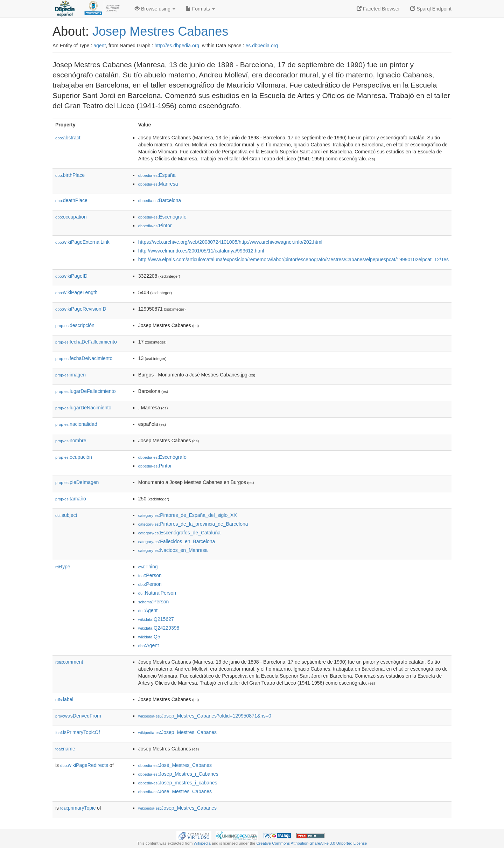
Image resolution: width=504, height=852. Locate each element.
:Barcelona (160, 200)
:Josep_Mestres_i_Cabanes (178, 774)
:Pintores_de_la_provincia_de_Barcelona (193, 524)
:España (157, 175)
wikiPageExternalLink (82, 242)
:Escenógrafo (162, 217)
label (64, 699)
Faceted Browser (378, 9)
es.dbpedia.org (262, 46)
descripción (75, 325)
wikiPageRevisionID (81, 309)
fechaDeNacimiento (84, 358)
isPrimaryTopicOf (78, 732)
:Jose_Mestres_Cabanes (175, 791)
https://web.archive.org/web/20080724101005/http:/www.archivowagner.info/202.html (230, 242)
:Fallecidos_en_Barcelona (177, 541)
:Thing (148, 567)
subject (66, 515)
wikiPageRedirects (84, 765)
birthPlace (70, 175)
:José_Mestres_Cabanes (175, 765)
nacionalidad (76, 424)
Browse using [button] (155, 9)
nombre (71, 441)
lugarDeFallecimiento (86, 391)
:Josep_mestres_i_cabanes (178, 783)
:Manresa (158, 184)
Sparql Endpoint (431, 9)
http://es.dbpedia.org (177, 46)
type (63, 567)
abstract (68, 138)
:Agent (148, 610)
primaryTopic (78, 808)
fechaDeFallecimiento (86, 342)
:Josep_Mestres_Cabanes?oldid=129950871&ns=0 (205, 716)
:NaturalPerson (157, 593)
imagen (71, 375)
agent (100, 46)
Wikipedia (202, 843)
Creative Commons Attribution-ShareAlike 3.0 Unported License (311, 843)
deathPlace (71, 200)
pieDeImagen (77, 482)
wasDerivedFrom (78, 716)
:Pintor (155, 226)
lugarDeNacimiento (83, 408)
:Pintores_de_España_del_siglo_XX (188, 515)
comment (69, 662)
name (65, 749)
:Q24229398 (159, 628)
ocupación (74, 457)
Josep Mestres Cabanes (160, 31)
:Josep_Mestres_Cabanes (177, 732)
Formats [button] (200, 9)
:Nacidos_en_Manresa (173, 550)
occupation (71, 217)
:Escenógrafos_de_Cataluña (179, 533)
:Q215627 (156, 619)
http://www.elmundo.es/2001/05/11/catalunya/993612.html (201, 251)
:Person (150, 575)
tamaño (71, 499)
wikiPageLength (76, 292)
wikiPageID (71, 276)
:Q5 (149, 637)
